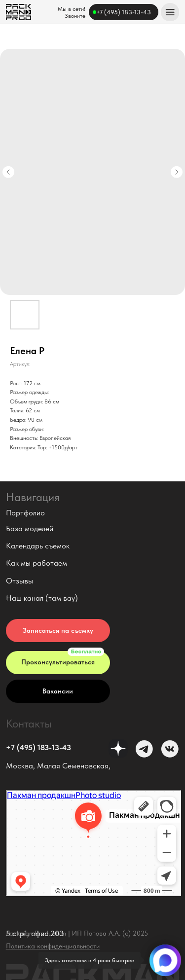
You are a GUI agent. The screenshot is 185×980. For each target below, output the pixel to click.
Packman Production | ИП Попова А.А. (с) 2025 (77, 933)
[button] (58, 631)
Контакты (29, 724)
